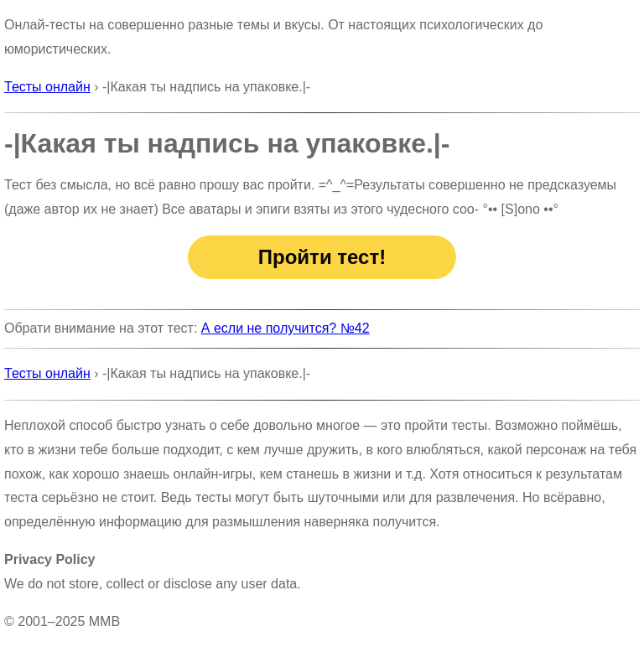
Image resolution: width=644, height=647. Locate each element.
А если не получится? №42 (286, 328)
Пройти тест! (322, 257)
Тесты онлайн (47, 87)
